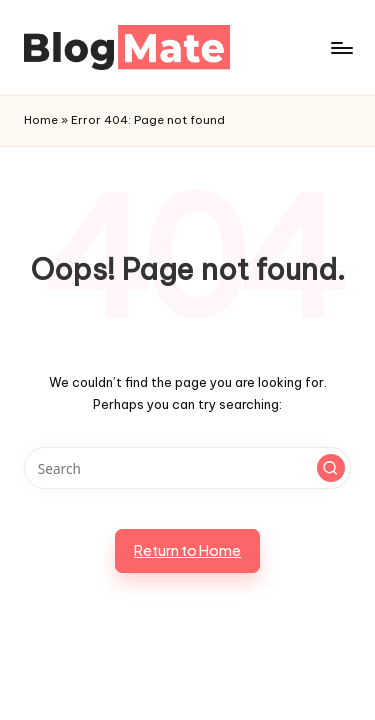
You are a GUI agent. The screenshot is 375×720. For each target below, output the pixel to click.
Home (41, 120)
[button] (331, 468)
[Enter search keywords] (187, 468)
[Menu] (341, 47)
